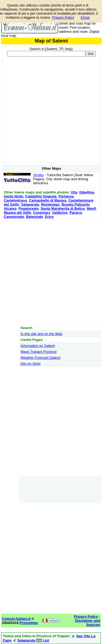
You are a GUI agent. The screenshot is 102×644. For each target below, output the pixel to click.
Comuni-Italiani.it (16, 619)
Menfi (91, 208)
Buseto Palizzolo (76, 204)
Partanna (66, 196)
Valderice (60, 213)
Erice (49, 217)
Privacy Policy (63, 17)
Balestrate (35, 217)
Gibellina (87, 192)
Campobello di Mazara (48, 200)
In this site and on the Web (42, 334)
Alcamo (10, 208)
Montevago (50, 204)
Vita (74, 192)
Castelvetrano (15, 200)
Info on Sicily (31, 364)
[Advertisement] (51, 272)
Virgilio (38, 175)
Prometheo (29, 623)
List (46, 640)
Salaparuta (30, 204)
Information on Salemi (38, 346)
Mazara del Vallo (17, 213)
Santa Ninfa (14, 196)
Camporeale (14, 217)
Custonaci (42, 213)
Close (85, 17)
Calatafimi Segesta (41, 196)
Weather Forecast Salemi (40, 358)
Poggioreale (28, 208)
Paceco (76, 213)
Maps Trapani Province (39, 352)
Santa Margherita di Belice (63, 208)
